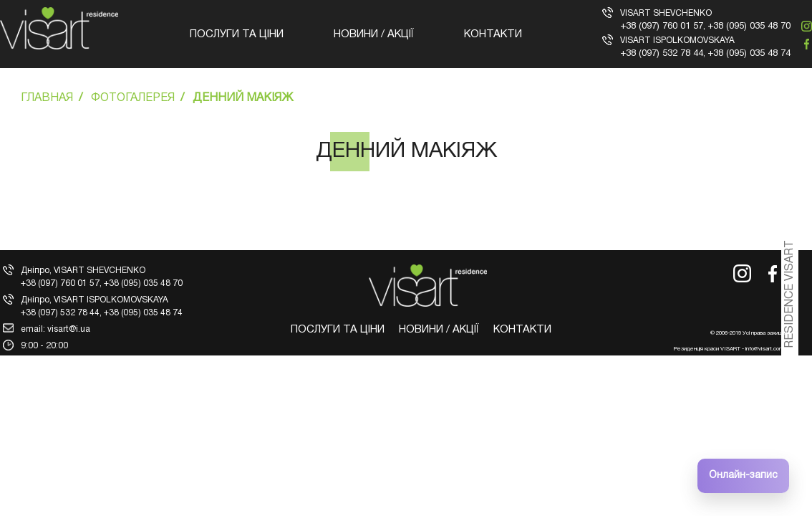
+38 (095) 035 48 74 (749, 54)
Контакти (493, 34)
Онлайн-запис (743, 476)
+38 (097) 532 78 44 (662, 54)
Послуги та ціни (237, 34)
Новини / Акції (374, 34)
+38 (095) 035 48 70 (749, 27)
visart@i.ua (69, 329)
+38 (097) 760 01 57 (662, 27)
